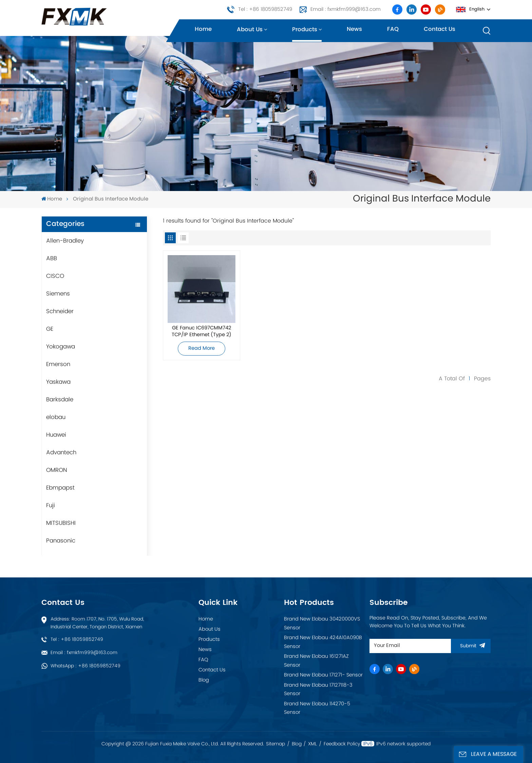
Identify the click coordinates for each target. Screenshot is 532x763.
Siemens (58, 294)
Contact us (440, 29)
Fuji (51, 506)
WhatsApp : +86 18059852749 (85, 666)
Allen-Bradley (65, 241)
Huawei (56, 435)
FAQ (393, 29)
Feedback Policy (342, 744)
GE (50, 329)
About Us (210, 629)
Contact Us (212, 670)
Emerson (58, 364)
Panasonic (61, 541)
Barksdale (60, 400)
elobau (56, 417)
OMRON (57, 470)
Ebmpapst (60, 488)
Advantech (61, 453)
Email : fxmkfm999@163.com (346, 9)
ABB (52, 259)
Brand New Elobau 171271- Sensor (323, 675)
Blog (204, 680)
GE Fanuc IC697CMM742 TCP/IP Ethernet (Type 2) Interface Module (202, 331)
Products (305, 30)
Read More (202, 348)
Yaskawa (58, 382)
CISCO (55, 276)
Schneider (60, 311)
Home (203, 29)
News (354, 29)
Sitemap (275, 744)
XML (312, 744)
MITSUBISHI (61, 523)
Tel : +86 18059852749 (265, 9)
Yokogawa (61, 347)
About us (250, 30)
